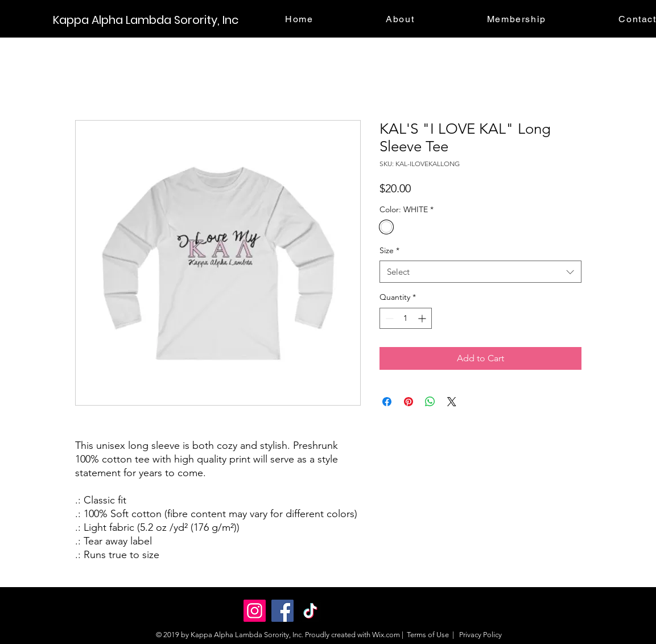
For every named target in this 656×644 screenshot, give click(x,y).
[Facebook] (282, 611)
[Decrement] (388, 318)
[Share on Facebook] (387, 402)
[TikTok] (310, 611)
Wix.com (386, 635)
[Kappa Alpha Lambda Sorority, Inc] (148, 20)
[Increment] (423, 318)
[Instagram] (255, 611)
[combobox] (480, 272)
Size (389, 250)
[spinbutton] (406, 318)
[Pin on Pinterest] (409, 402)
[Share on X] (452, 402)
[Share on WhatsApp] (430, 402)
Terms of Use (428, 635)
